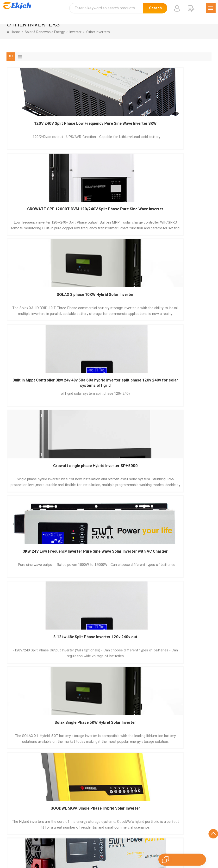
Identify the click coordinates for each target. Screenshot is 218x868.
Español (61, 846)
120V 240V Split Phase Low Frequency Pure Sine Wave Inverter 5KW (40, 390)
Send (23, 761)
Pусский (151, 846)
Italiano (127, 846)
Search (155, 8)
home (13, 32)
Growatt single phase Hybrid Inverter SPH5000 (109, 215)
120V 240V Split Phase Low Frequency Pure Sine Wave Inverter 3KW (40, 127)
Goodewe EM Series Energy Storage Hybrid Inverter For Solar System (109, 390)
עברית (143, 852)
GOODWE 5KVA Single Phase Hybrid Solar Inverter (178, 302)
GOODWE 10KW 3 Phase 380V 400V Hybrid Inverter (109, 477)
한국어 (165, 846)
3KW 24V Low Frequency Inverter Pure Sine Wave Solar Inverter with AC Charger (178, 215)
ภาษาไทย (200, 846)
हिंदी (139, 846)
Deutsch (96, 846)
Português (78, 846)
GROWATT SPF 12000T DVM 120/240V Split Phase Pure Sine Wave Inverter (109, 127)
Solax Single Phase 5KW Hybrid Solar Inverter (109, 302)
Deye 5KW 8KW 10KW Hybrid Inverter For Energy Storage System (178, 565)
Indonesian (127, 852)
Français (112, 846)
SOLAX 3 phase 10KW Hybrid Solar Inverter (178, 127)
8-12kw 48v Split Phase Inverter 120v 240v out (40, 302)
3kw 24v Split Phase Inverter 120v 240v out (40, 565)
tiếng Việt (108, 852)
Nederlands (89, 852)
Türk (73, 852)
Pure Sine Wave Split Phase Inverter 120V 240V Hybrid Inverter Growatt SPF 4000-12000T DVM (178, 477)
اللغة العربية (182, 846)
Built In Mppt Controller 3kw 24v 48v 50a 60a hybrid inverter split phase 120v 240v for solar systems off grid (40, 215)
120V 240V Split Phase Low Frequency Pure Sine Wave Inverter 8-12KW (178, 390)
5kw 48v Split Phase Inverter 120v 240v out (40, 477)
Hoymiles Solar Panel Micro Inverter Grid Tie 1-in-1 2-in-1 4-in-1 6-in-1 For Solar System (109, 565)
